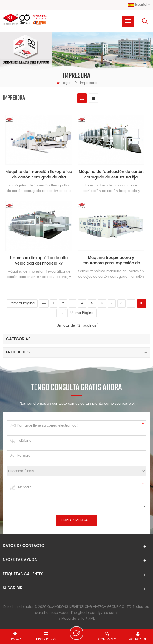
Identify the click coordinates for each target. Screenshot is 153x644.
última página (82, 313)
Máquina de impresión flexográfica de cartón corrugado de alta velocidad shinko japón (39, 175)
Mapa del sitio (73, 619)
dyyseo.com (107, 613)
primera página (22, 303)
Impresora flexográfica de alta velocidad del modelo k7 (39, 261)
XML (91, 619)
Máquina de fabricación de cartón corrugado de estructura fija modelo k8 (111, 175)
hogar (64, 83)
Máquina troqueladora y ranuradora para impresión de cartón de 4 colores (111, 260)
